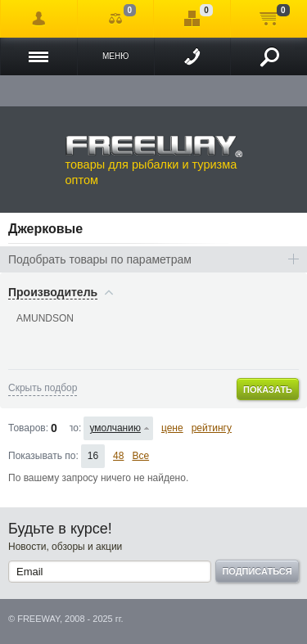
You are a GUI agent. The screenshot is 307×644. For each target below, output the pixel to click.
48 (118, 456)
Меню (115, 56)
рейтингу (212, 428)
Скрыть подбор (43, 388)
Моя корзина (269, 19)
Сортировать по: (76, 428)
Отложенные (192, 19)
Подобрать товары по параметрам (100, 259)
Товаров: (28, 428)
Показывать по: (43, 456)
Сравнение (116, 19)
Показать (268, 390)
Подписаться (257, 571)
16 (93, 456)
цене (172, 428)
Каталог (39, 56)
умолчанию (115, 428)
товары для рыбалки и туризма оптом (154, 160)
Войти (39, 19)
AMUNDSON (45, 318)
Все (140, 456)
